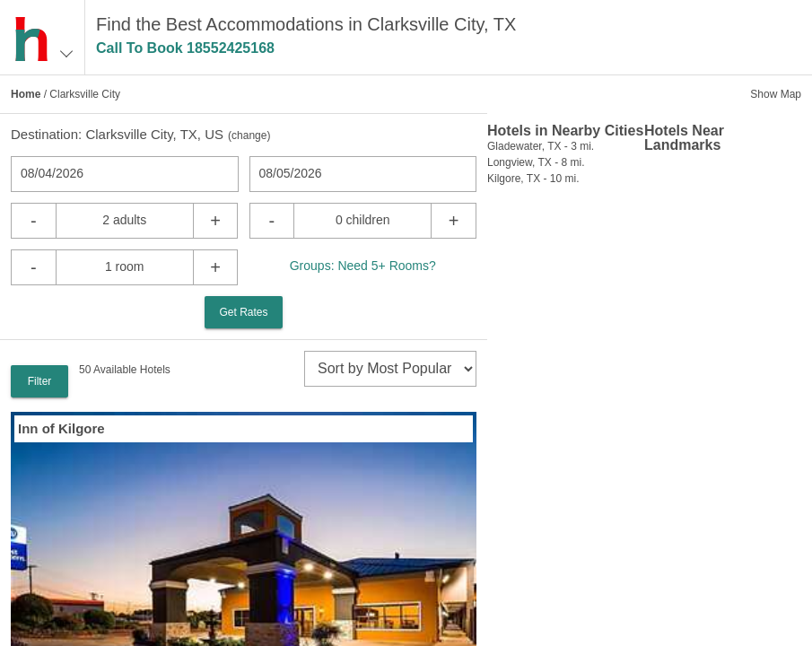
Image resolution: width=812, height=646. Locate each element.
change (249, 135)
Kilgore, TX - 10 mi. (533, 179)
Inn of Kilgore (61, 428)
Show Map (776, 94)
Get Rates (243, 312)
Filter (40, 381)
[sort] (390, 369)
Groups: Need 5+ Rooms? (363, 266)
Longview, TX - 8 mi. (536, 162)
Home (26, 94)
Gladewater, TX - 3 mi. (541, 146)
